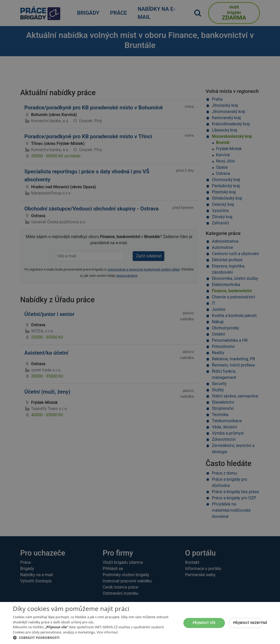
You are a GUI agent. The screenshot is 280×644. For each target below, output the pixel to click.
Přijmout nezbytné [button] (248, 623)
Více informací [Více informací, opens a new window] (108, 632)
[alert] (140, 322)
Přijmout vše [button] (204, 623)
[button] (95, 638)
